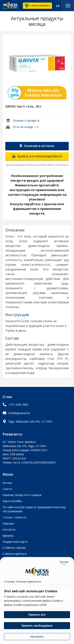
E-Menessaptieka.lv (15, 554)
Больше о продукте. (27, 120)
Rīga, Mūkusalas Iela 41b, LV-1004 (30, 421)
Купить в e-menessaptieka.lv (37, 156)
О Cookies (9, 590)
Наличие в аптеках (37, 146)
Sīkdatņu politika (13, 560)
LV (58, 6)
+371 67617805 (18, 405)
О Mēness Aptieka (14, 548)
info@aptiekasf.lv (19, 413)
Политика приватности (29, 590)
